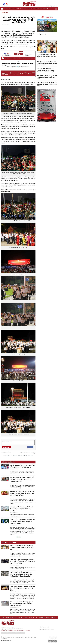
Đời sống (20, 9)
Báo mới (22, 633)
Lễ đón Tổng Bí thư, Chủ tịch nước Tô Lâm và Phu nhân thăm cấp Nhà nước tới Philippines (22, 521)
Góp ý (51, 6)
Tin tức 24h (15, 633)
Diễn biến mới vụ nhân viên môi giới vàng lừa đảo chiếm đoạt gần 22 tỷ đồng (23, 588)
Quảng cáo (55, 6)
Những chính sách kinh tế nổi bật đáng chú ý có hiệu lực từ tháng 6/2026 (22, 509)
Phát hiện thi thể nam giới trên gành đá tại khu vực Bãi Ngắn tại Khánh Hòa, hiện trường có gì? (21, 574)
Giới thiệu (8, 633)
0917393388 (5, 639)
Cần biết (46, 9)
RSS (3, 633)
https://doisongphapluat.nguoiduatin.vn (8, 627)
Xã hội (25, 9)
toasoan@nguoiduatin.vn (7, 640)
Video (42, 9)
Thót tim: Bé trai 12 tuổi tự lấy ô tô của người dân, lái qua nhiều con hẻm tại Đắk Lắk (21, 604)
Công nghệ (37, 9)
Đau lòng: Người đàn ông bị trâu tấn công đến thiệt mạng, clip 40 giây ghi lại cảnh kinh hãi (23, 562)
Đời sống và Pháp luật (42, 34)
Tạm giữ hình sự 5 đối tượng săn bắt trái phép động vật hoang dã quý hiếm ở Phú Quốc (22, 479)
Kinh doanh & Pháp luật (10, 9)
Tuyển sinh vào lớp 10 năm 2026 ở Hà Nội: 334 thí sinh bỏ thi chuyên (23, 466)
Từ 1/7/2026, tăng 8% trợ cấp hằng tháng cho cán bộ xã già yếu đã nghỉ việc (22, 547)
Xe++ (32, 9)
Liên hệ (47, 6)
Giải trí (29, 9)
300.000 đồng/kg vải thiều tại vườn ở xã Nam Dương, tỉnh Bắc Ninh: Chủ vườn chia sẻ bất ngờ (22, 493)
